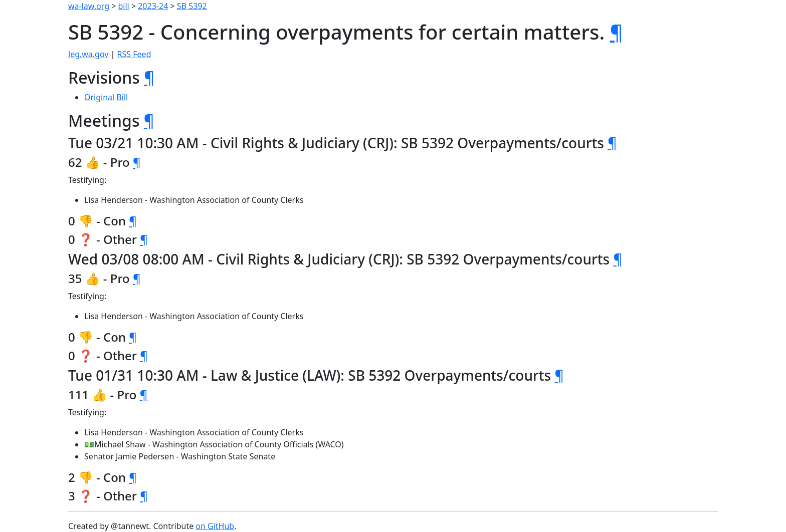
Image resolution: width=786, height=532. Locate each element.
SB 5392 (192, 6)
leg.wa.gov (88, 54)
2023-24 (153, 6)
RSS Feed (134, 54)
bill (124, 6)
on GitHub (215, 526)
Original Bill (106, 97)
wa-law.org (89, 6)
